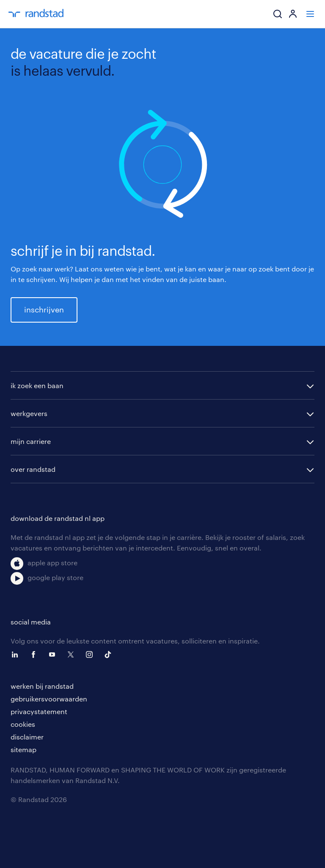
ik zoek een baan (37, 385)
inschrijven (44, 309)
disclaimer (27, 737)
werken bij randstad (42, 686)
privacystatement (39, 711)
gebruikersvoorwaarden (49, 699)
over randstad (33, 469)
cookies (23, 724)
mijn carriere (31, 441)
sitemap (23, 749)
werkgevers (29, 413)
